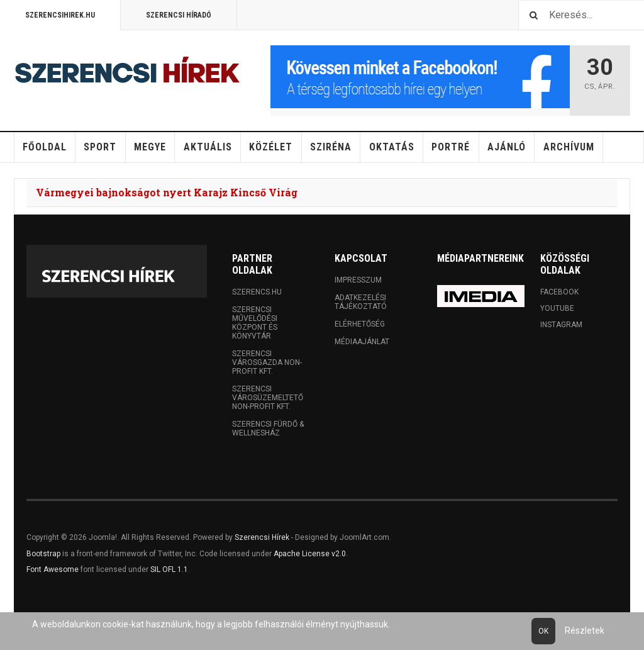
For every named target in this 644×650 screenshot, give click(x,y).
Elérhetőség (360, 324)
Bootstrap (43, 554)
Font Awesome (53, 569)
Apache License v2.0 (310, 554)
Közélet (271, 147)
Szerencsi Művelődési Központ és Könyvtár (255, 323)
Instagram (561, 325)
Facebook (559, 292)
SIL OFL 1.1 (169, 569)
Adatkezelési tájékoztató (361, 302)
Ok (543, 631)
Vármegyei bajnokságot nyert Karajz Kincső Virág (167, 192)
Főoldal (45, 147)
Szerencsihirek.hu (60, 15)
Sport (100, 147)
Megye (150, 147)
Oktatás (392, 147)
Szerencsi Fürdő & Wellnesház (268, 429)
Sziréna (331, 147)
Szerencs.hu (257, 292)
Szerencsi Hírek (262, 537)
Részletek (585, 630)
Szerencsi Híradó (179, 15)
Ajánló (507, 147)
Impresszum (358, 280)
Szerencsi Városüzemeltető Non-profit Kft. (268, 398)
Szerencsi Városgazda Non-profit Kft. (267, 362)
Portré (451, 147)
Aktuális (208, 147)
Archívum (569, 147)
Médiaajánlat (362, 342)
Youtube (557, 308)
